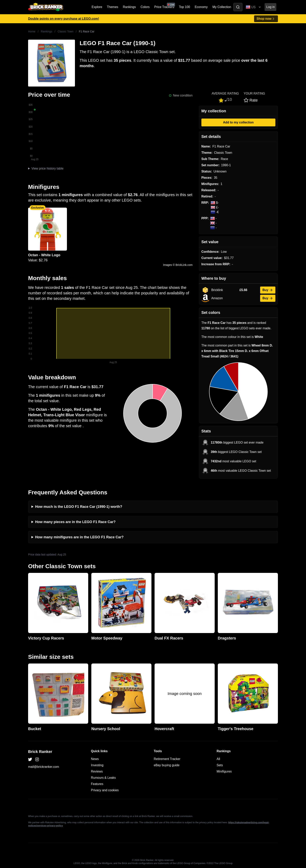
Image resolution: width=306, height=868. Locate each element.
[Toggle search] (238, 7)
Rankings (129, 7)
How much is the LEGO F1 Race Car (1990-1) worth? (79, 507)
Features (97, 784)
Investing (97, 765)
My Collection (222, 7)
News (95, 759)
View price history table (47, 168)
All (218, 759)
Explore (97, 7)
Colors (145, 7)
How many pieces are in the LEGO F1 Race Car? (75, 522)
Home (32, 31)
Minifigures (224, 771)
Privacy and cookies (105, 790)
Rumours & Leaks (103, 778)
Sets (220, 765)
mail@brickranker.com (44, 767)
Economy (201, 7)
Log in (270, 7)
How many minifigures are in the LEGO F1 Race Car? (79, 537)
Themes (113, 7)
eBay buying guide (167, 765)
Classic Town (65, 31)
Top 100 (185, 7)
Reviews (97, 771)
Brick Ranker (40, 752)
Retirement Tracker (167, 759)
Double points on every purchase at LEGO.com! (64, 19)
